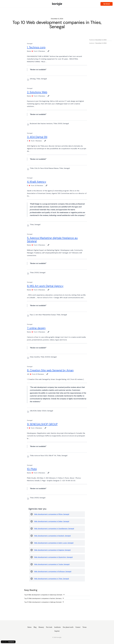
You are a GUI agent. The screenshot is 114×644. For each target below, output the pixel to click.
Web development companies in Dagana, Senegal (52, 550)
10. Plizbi (32, 469)
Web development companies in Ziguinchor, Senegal (53, 557)
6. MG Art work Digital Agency (45, 286)
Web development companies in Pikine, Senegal (52, 514)
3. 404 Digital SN (37, 137)
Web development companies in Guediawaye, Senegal (54, 529)
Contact (78, 627)
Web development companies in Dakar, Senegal (52, 521)
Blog (35, 627)
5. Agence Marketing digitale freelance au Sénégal (52, 240)
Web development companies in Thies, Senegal (51, 579)
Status (29, 627)
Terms (84, 627)
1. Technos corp (36, 47)
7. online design (36, 328)
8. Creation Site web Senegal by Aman (50, 370)
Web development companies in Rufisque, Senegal (53, 571)
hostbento (57, 627)
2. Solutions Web (37, 92)
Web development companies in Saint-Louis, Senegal (54, 543)
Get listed (107, 4)
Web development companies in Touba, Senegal (52, 564)
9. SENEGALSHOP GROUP (42, 424)
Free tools (49, 627)
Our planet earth (68, 627)
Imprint (57, 631)
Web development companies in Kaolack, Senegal (52, 536)
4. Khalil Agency (37, 182)
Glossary (41, 627)
